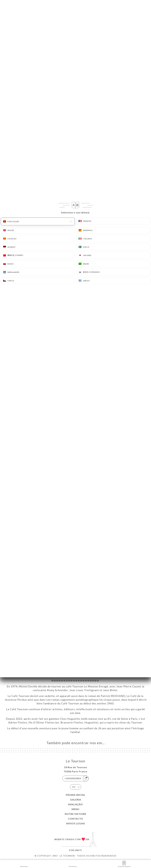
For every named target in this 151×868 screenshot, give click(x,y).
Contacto (76, 819)
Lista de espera (124, 864)
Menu (75, 809)
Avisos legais (76, 823)
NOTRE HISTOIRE (75, 814)
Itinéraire (73, 864)
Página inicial (76, 795)
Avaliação (75, 804)
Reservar (24, 864)
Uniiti (78, 850)
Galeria (76, 800)
